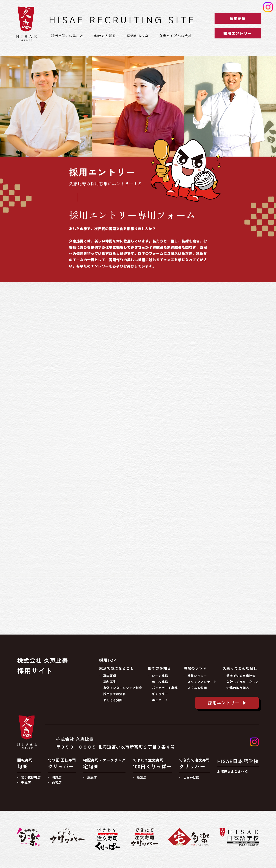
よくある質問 (113, 700)
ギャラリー (160, 694)
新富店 (142, 777)
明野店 (57, 777)
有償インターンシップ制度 (122, 688)
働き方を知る (105, 36)
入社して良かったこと (243, 682)
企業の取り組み (238, 688)
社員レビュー (197, 676)
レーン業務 (160, 676)
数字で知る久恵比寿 (241, 676)
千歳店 (26, 782)
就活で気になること (67, 36)
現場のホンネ (138, 36)
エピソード (160, 700)
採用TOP (108, 660)
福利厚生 (110, 682)
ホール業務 (160, 682)
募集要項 (238, 19)
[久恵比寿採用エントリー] (138, 444)
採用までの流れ (114, 694)
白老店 (57, 782)
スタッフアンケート (202, 682)
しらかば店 (191, 777)
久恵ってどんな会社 (175, 36)
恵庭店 (92, 777)
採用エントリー (238, 33)
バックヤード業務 (165, 688)
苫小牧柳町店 (31, 777)
